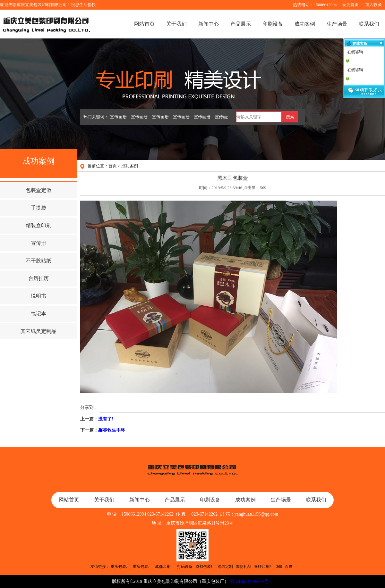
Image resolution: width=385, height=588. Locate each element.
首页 (113, 166)
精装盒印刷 (38, 225)
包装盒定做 (38, 190)
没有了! (106, 419)
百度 (289, 567)
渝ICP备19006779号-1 (251, 581)
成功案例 (305, 24)
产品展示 (241, 24)
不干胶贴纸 (38, 261)
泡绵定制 (225, 567)
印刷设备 (273, 24)
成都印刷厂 (165, 567)
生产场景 (337, 24)
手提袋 (38, 208)
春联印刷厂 (264, 567)
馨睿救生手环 (112, 430)
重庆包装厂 (120, 567)
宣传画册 (118, 117)
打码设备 (185, 567)
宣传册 (38, 243)
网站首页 (144, 24)
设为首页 (350, 5)
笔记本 (38, 314)
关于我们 (176, 24)
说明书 (38, 296)
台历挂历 (38, 278)
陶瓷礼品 (244, 567)
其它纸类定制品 (38, 331)
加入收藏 (373, 5)
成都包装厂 (205, 567)
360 (279, 567)
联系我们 (369, 24)
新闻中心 (209, 24)
